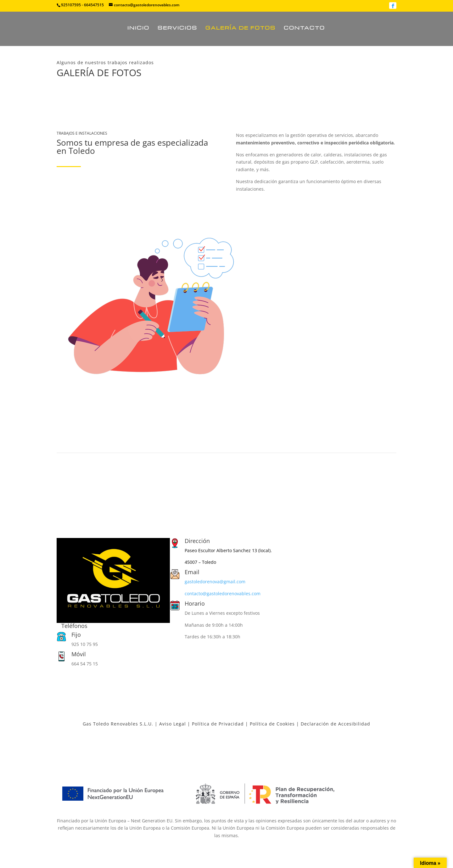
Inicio (138, 28)
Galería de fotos (240, 28)
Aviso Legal (173, 724)
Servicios (177, 28)
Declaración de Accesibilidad (336, 724)
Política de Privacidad (218, 724)
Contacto (304, 28)
